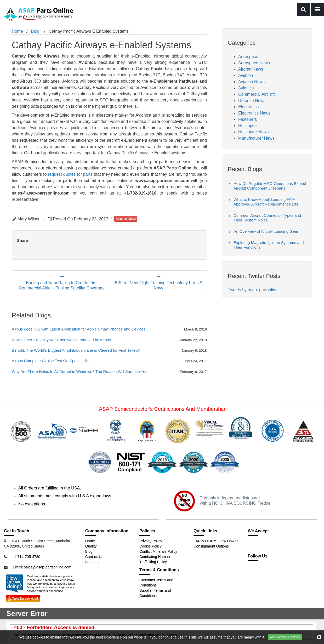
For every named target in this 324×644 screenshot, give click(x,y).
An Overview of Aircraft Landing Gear (266, 231)
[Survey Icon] (23, 597)
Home (90, 541)
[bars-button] (317, 9)
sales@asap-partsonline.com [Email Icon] (48, 567)
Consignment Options (211, 546)
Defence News (252, 101)
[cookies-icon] (319, 637)
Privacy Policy (151, 541)
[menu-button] (304, 9)
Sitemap (92, 562)
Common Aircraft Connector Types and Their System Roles (267, 218)
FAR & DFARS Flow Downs (216, 541)
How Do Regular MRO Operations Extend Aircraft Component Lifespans (270, 186)
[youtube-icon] (277, 573)
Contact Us (94, 557)
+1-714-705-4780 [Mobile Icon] (26, 557)
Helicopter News (253, 132)
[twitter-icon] (254, 573)
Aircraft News (251, 69)
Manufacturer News (256, 138)
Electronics (248, 107)
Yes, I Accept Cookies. (285, 637)
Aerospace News (254, 63)
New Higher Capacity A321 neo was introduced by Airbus (61, 340)
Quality (91, 546)
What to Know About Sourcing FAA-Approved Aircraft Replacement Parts (266, 202)
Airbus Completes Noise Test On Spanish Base (53, 361)
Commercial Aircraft (257, 94)
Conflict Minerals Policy (158, 551)
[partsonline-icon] (266, 573)
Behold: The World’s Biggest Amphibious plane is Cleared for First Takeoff (76, 350)
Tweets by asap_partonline (253, 290)
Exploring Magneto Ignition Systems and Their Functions (269, 245)
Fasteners (248, 119)
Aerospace (248, 57)
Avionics (246, 88)
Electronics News (254, 113)
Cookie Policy (150, 546)
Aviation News (251, 82)
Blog (35, 31)
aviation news (126, 219)
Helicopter (248, 126)
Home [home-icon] (17, 31)
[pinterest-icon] (288, 573)
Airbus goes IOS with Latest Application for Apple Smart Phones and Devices (79, 329)
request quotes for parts (70, 174)
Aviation (246, 75)
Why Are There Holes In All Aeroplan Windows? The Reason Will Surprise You (80, 371)
